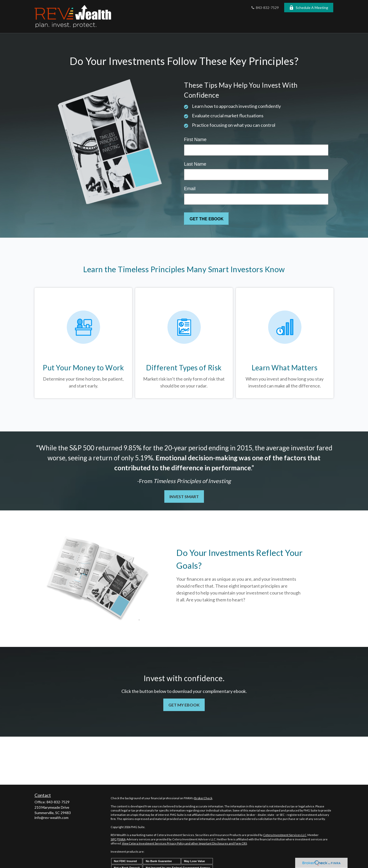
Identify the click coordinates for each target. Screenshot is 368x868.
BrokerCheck (203, 798)
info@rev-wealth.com (51, 818)
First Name (195, 140)
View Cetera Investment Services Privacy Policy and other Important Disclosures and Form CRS (184, 843)
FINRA (122, 839)
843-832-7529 (265, 8)
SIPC (114, 839)
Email (190, 189)
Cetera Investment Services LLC (285, 835)
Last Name (195, 164)
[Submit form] (206, 219)
